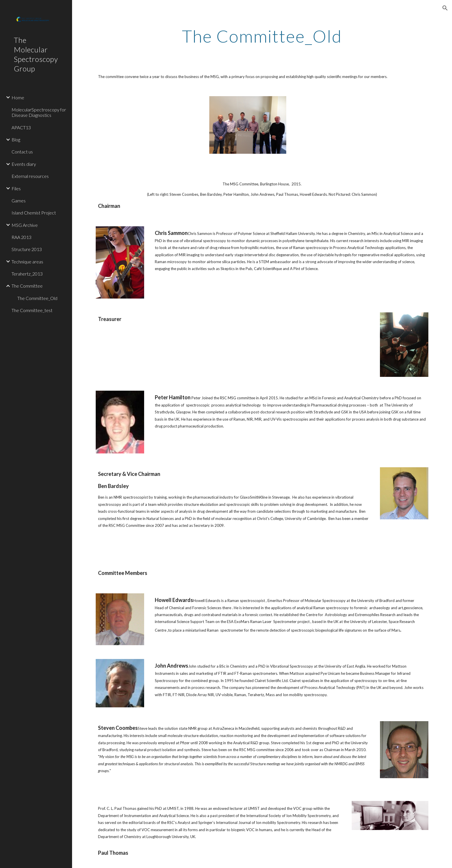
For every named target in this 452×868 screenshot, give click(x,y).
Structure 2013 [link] (27, 249)
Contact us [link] (22, 152)
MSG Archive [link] (25, 225)
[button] (445, 8)
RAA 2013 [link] (21, 237)
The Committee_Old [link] (37, 298)
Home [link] (18, 97)
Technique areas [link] (27, 262)
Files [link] (16, 188)
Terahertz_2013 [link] (27, 274)
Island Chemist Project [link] (34, 213)
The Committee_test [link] (32, 310)
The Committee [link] (27, 286)
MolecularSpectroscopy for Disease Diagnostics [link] (39, 112)
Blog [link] (16, 139)
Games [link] (19, 201)
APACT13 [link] (21, 127)
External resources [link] (30, 176)
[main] (262, 36)
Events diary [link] (24, 164)
